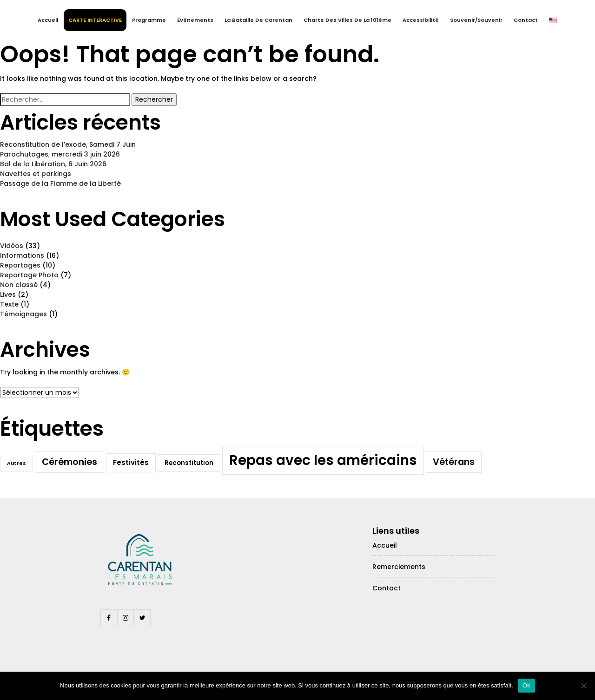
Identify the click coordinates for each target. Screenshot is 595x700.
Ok (526, 685)
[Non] (583, 686)
